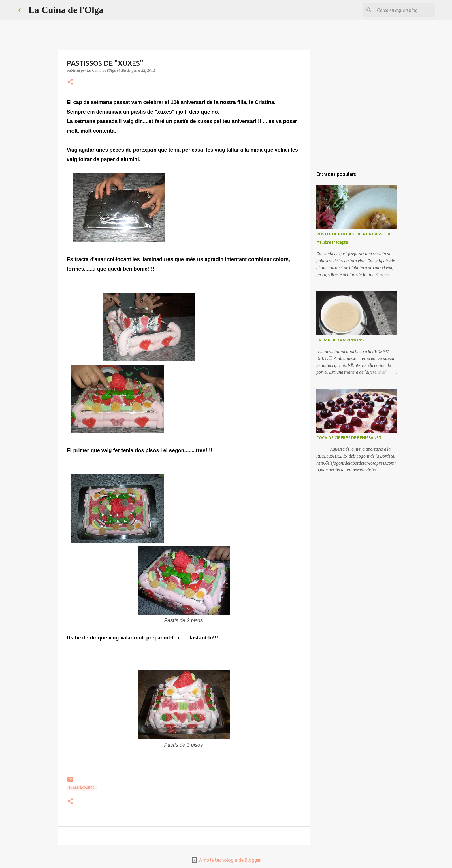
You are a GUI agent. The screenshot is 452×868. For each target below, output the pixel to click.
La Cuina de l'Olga (66, 10)
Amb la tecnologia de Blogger (226, 860)
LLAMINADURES (82, 788)
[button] (70, 82)
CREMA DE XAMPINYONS (340, 340)
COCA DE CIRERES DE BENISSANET (349, 438)
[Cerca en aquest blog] (405, 10)
